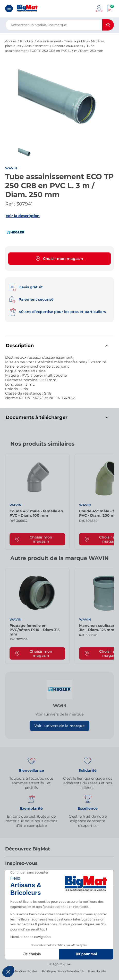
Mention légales (25, 971)
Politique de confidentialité (63, 971)
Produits (27, 41)
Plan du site (97, 971)
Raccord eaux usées (68, 46)
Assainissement (37, 46)
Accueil (11, 41)
